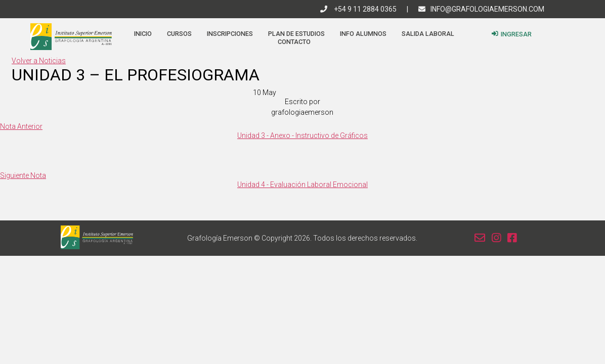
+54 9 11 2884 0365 (358, 9)
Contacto (294, 42)
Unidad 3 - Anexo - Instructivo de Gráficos (303, 135)
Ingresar (512, 34)
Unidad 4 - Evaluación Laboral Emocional (303, 185)
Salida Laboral (428, 34)
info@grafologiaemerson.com (481, 9)
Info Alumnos (363, 34)
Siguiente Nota (23, 175)
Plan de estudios (296, 34)
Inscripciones (230, 34)
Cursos (179, 34)
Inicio (143, 34)
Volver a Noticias (39, 61)
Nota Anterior (21, 126)
